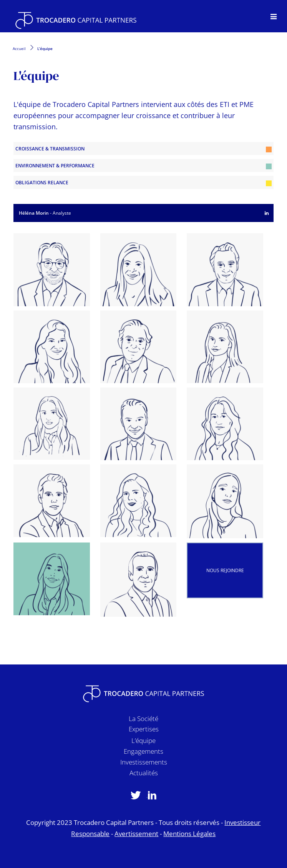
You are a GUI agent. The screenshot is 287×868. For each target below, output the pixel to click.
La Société (143, 720)
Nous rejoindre (225, 570)
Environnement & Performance (143, 166)
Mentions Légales (189, 834)
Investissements (144, 764)
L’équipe (143, 742)
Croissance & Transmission (143, 149)
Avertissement (136, 834)
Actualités (144, 774)
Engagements (143, 753)
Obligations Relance (143, 183)
